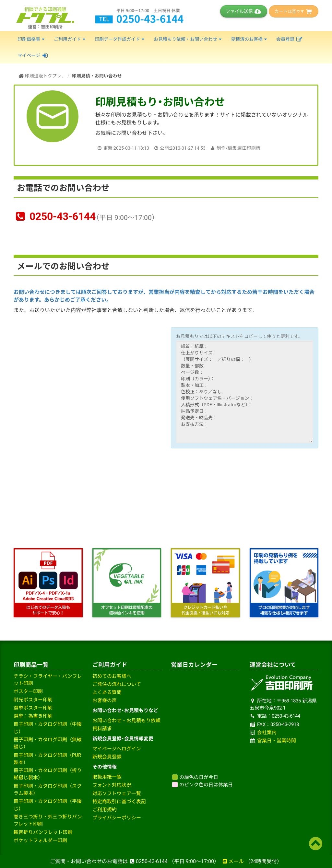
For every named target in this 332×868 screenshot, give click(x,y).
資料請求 (102, 729)
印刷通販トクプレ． (42, 76)
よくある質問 (107, 692)
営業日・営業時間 (277, 741)
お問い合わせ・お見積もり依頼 (126, 721)
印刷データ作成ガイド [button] (120, 39)
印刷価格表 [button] (32, 39)
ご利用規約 (105, 810)
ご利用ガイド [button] (70, 39)
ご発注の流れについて (117, 684)
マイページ (33, 55)
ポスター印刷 (28, 691)
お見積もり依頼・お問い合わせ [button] (188, 39)
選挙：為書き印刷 (33, 716)
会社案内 (267, 733)
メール (233, 861)
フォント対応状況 (112, 785)
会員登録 (290, 39)
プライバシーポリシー (117, 818)
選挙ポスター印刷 (33, 708)
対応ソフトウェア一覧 (117, 793)
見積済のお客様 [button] (250, 39)
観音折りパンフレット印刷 (43, 832)
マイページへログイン (117, 749)
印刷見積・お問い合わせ (97, 76)
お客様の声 (105, 700)
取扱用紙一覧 (107, 777)
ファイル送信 (244, 11)
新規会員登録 (107, 757)
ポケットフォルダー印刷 (40, 840)
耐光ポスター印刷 (33, 700)
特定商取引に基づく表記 (119, 802)
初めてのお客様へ (112, 676)
